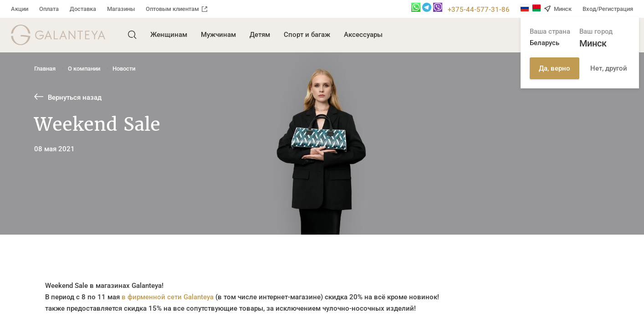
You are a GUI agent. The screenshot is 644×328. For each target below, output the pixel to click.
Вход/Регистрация (608, 9)
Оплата (49, 9)
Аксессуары (363, 35)
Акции (20, 9)
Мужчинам (218, 35)
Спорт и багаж (307, 35)
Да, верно (555, 68)
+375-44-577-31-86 (479, 10)
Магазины (121, 9)
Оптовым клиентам (176, 9)
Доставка (83, 9)
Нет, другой (609, 68)
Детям (260, 35)
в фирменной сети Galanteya (168, 297)
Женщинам (169, 35)
